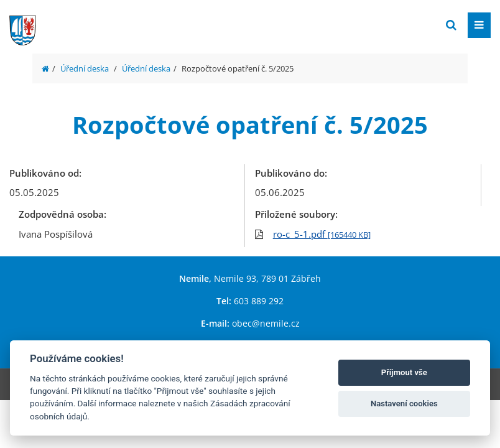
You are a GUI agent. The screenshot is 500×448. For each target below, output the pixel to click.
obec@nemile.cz (266, 323)
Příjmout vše (404, 372)
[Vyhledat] (451, 25)
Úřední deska (85, 68)
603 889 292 (259, 301)
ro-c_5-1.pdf (322, 234)
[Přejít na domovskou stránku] (103, 24)
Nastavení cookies (404, 404)
